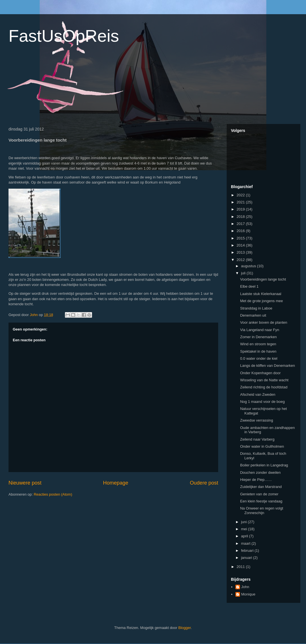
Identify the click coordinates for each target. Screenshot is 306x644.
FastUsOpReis (64, 36)
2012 (241, 260)
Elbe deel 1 (249, 286)
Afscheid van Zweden (258, 394)
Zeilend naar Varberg (257, 439)
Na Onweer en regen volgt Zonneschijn (262, 511)
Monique (248, 594)
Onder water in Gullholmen (262, 446)
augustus (249, 266)
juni (245, 522)
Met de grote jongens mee (261, 301)
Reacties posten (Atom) (53, 494)
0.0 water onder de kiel (259, 358)
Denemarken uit (253, 315)
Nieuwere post (25, 483)
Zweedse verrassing (256, 420)
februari (248, 551)
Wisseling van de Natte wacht (264, 380)
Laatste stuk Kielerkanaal (261, 294)
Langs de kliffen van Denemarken (267, 366)
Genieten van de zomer (259, 494)
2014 (241, 245)
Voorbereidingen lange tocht (263, 279)
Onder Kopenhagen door (260, 373)
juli (244, 273)
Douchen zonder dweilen (260, 473)
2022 (241, 195)
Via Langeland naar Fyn (260, 330)
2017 (241, 224)
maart (246, 543)
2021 (241, 202)
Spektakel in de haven (258, 351)
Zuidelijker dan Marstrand (261, 487)
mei (245, 529)
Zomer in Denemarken (258, 337)
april (245, 536)
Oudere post (204, 483)
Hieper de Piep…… (256, 480)
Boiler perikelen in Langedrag (264, 465)
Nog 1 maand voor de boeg (262, 402)
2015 (241, 238)
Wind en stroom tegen (258, 344)
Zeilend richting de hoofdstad (264, 387)
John (245, 587)
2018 (241, 217)
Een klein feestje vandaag (261, 501)
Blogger (184, 628)
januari (247, 558)
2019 (241, 209)
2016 (241, 231)
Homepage (116, 483)
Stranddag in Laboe (256, 308)
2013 (241, 252)
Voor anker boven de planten (263, 322)
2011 (241, 567)
